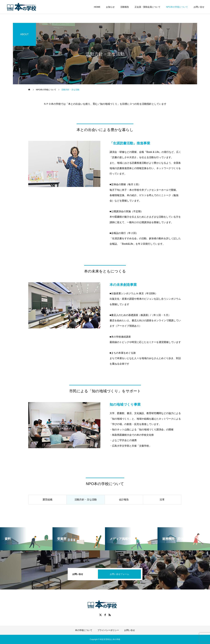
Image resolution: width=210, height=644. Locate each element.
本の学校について (84, 630)
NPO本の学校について (177, 7)
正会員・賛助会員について (148, 7)
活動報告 (125, 7)
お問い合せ (199, 7)
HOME (97, 7)
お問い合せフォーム (119, 574)
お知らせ (110, 7)
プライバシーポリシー (108, 630)
